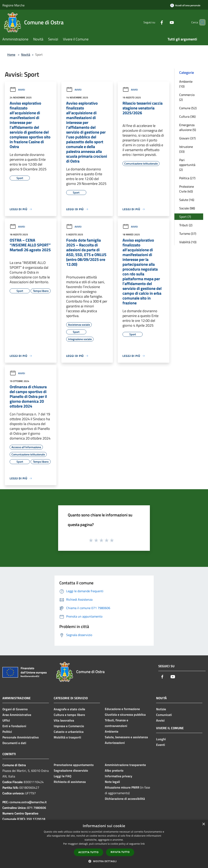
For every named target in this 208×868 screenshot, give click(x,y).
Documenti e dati (14, 743)
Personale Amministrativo (21, 737)
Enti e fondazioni (14, 726)
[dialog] (104, 844)
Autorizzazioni (115, 743)
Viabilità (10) (188, 242)
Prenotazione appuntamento (74, 765)
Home (11, 55)
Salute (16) (187, 200)
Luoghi (161, 739)
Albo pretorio (114, 770)
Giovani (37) (187, 138)
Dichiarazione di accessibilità (125, 799)
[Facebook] (155, 22)
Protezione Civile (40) (187, 189)
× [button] (203, 824)
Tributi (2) (186, 225)
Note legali (112, 782)
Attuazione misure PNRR (122, 787)
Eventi (161, 745)
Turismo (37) (188, 234)
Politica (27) (187, 178)
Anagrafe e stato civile (69, 709)
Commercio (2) (187, 97)
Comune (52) (188, 108)
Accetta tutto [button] (89, 852)
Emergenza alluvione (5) (188, 127)
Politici (7, 732)
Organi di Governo (15, 709)
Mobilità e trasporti (67, 737)
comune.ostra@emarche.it (28, 802)
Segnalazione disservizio (71, 770)
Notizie (161, 709)
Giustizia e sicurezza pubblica (125, 715)
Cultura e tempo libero (69, 715)
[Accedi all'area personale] (185, 5)
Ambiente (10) (186, 84)
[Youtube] (165, 22)
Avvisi (17, 90)
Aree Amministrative (17, 715)
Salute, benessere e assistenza (126, 737)
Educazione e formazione (122, 709)
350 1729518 (36, 819)
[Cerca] (201, 22)
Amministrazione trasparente (125, 765)
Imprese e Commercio (69, 726)
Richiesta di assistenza (70, 782)
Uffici (6, 720)
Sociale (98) (187, 208)
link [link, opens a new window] (143, 844)
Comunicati (164, 715)
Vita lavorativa (64, 720)
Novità (26, 55)
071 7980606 (37, 808)
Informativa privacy (118, 776)
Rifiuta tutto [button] (120, 852)
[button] (104, 861)
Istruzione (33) (186, 149)
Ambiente (112, 731)
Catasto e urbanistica (69, 732)
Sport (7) (185, 217)
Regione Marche (13, 5)
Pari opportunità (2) (187, 165)
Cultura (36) (187, 116)
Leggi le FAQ (62, 776)
